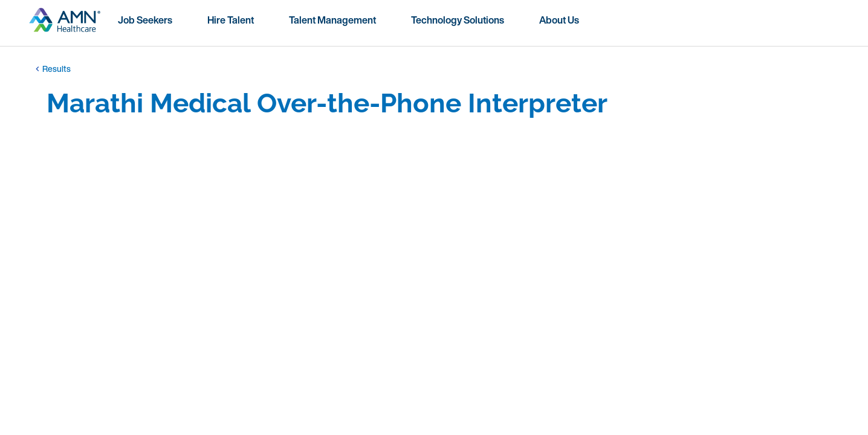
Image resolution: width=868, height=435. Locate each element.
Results (52, 69)
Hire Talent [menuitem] (231, 20)
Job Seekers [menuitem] (145, 20)
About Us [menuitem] (559, 20)
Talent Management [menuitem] (332, 20)
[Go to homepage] (65, 25)
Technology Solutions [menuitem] (458, 20)
